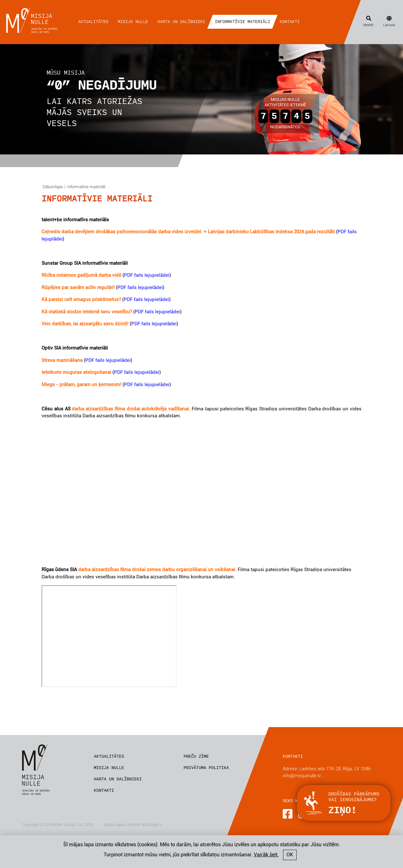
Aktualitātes (93, 22)
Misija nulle (133, 22)
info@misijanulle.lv (302, 776)
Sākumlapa (53, 187)
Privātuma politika (206, 768)
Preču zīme (196, 756)
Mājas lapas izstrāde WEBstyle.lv (133, 825)
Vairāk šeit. (266, 855)
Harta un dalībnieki (181, 22)
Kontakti (290, 22)
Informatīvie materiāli (242, 22)
